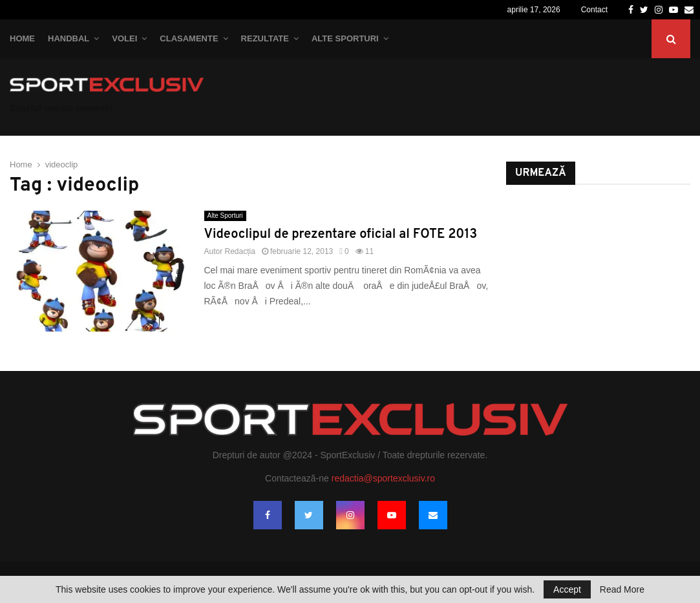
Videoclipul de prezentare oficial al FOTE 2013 (341, 235)
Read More (622, 589)
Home (22, 38)
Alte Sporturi (345, 38)
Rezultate (265, 38)
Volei (124, 38)
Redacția (240, 251)
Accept (567, 589)
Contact (594, 10)
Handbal (69, 38)
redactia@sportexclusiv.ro (383, 478)
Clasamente (189, 38)
